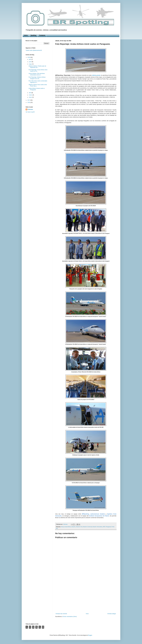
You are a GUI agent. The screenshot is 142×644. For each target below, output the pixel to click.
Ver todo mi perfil (30, 112)
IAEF (104, 527)
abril (30, 93)
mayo (31, 64)
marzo (31, 95)
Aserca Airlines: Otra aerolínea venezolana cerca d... (37, 74)
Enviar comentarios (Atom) (70, 617)
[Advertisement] (86, 597)
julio (30, 59)
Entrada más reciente (61, 614)
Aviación (74, 527)
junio (30, 62)
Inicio (26, 35)
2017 (29, 100)
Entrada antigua (112, 614)
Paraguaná (108, 527)
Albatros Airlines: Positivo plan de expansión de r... (37, 67)
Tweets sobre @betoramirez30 (34, 50)
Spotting (33, 35)
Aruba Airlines (68, 527)
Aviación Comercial (87, 527)
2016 (29, 102)
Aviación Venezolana (97, 527)
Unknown (30, 109)
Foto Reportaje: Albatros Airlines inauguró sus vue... (37, 78)
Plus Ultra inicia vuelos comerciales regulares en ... (38, 82)
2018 (29, 57)
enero (31, 97)
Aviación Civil (79, 527)
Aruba (62, 527)
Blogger (90, 635)
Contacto (42, 35)
